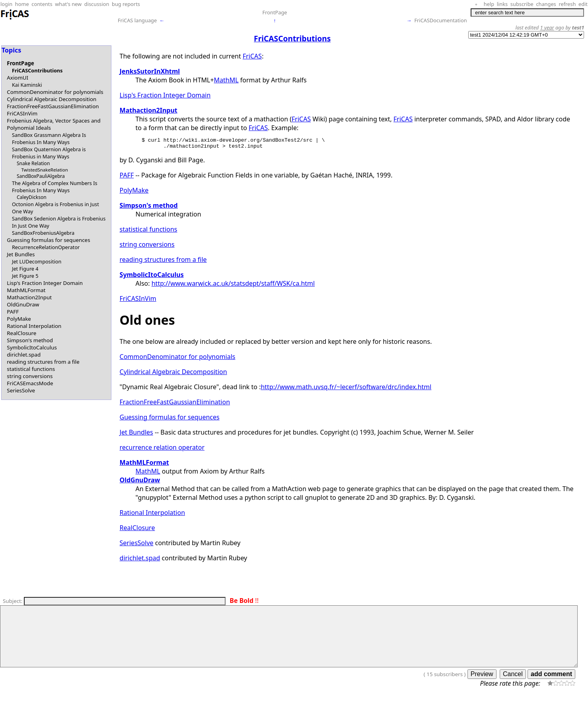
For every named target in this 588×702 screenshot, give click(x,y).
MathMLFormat (26, 290)
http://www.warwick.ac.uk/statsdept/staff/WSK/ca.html (233, 286)
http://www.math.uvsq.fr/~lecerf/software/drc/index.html (346, 389)
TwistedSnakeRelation (44, 170)
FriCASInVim (22, 113)
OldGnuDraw (23, 304)
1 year (547, 27)
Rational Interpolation (34, 326)
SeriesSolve (21, 390)
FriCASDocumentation (440, 20)
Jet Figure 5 (25, 276)
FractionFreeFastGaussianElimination (53, 106)
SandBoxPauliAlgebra (41, 176)
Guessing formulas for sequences (48, 240)
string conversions (30, 376)
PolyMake (19, 319)
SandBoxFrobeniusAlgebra (43, 233)
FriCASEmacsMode (30, 383)
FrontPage (275, 12)
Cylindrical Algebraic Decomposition (52, 99)
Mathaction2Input (29, 297)
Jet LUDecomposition (37, 261)
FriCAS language (137, 20)
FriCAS (252, 56)
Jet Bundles (21, 254)
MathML (226, 80)
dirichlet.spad (24, 355)
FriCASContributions (37, 70)
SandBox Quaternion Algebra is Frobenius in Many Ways (49, 153)
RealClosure (21, 333)
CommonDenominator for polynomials (55, 92)
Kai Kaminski (27, 85)
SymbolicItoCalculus (32, 347)
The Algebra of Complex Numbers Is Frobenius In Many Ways (55, 187)
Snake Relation (33, 163)
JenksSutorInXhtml (150, 71)
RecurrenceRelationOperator (46, 247)
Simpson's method (30, 340)
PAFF (13, 312)
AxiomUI (18, 78)
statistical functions (31, 369)
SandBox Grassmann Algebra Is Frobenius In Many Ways (49, 138)
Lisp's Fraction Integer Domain (45, 283)
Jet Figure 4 (25, 269)
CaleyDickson (32, 197)
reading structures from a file (43, 362)
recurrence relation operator (162, 450)
